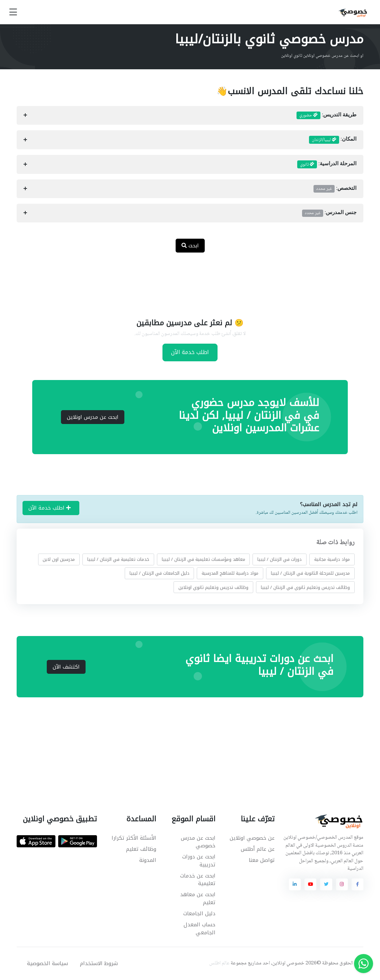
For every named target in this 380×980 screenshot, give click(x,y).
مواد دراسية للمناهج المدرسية (230, 573)
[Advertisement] (185, 281)
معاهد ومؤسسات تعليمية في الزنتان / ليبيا (204, 559)
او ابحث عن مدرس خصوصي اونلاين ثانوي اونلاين (322, 56)
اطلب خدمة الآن (190, 352)
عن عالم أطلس (258, 849)
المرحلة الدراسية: (327, 165)
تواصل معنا (262, 860)
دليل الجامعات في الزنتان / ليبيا (160, 573)
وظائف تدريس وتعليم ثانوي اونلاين (213, 587)
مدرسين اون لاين (59, 559)
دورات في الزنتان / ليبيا (280, 559)
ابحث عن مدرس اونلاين (93, 417)
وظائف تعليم (141, 849)
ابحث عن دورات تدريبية (199, 861)
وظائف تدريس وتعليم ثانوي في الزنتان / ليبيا (305, 587)
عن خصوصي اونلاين (252, 838)
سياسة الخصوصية (47, 963)
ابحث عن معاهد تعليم (198, 898)
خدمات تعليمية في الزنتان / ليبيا (118, 559)
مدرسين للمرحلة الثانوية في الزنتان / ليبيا (310, 573)
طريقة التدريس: (327, 115)
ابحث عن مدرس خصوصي (198, 842)
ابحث (190, 246)
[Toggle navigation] (13, 12)
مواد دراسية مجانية (332, 559)
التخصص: (335, 189)
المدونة (148, 860)
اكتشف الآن (66, 667)
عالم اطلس (219, 963)
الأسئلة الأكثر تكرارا (134, 838)
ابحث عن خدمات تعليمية (198, 880)
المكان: (333, 140)
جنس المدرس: (329, 213)
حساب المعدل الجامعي (200, 929)
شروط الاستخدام (99, 963)
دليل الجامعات (199, 913)
